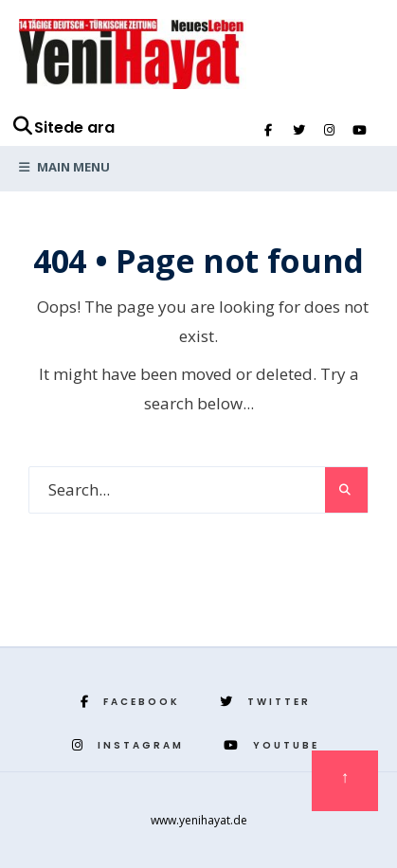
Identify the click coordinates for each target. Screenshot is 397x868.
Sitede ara (63, 127)
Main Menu (64, 167)
